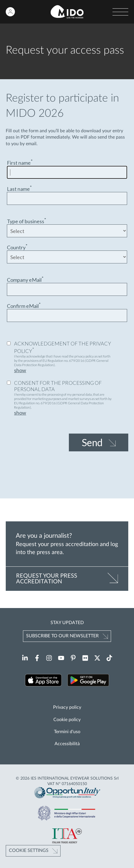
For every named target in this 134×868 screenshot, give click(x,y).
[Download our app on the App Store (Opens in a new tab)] (43, 681)
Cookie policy (67, 720)
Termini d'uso (67, 732)
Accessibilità (67, 744)
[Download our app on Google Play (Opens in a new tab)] (88, 681)
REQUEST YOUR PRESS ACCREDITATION (47, 579)
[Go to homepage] (67, 12)
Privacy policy (67, 707)
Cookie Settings (29, 850)
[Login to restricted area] (10, 12)
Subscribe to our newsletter (62, 636)
